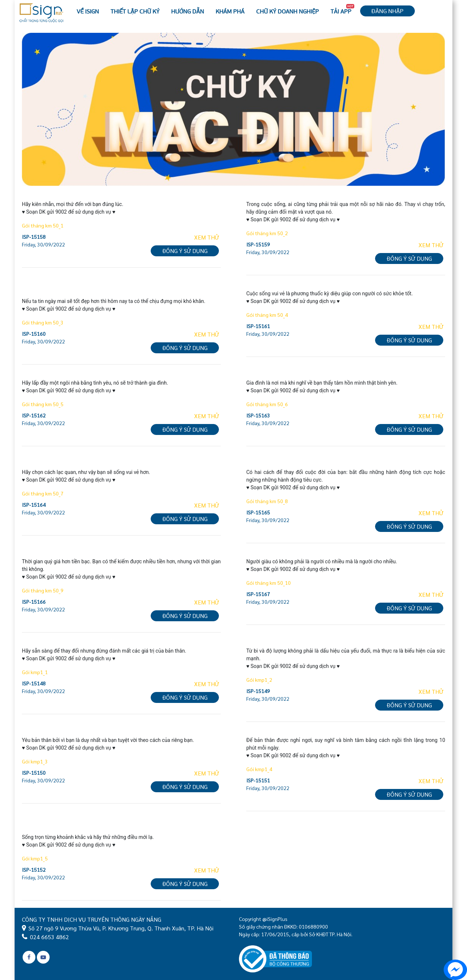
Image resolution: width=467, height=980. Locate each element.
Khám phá (230, 11)
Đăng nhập (387, 11)
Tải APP (342, 9)
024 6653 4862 (49, 937)
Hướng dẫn (188, 11)
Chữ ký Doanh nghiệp (287, 11)
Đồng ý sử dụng (185, 251)
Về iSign (88, 11)
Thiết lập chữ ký (135, 11)
